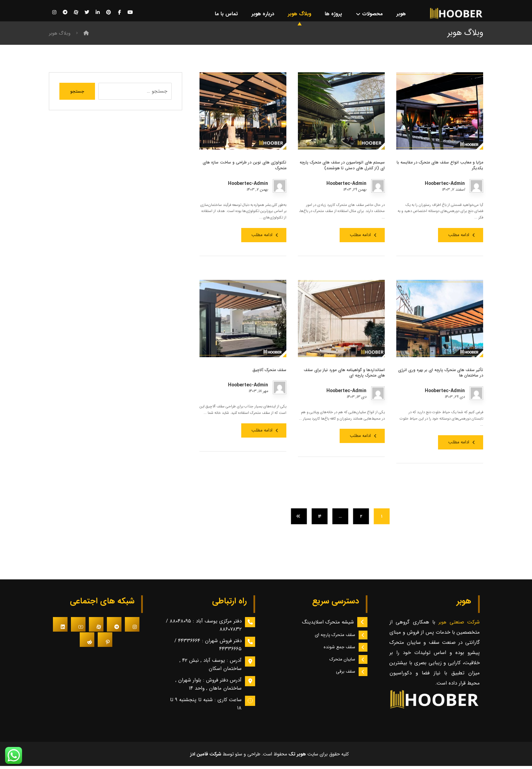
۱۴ (319, 519)
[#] (132, 627)
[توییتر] (87, 13)
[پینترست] (109, 13)
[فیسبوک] (119, 13)
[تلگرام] (65, 13)
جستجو (77, 94)
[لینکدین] (98, 13)
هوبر (444, 625)
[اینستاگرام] (54, 13)
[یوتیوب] (130, 13)
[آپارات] (76, 13)
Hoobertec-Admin (445, 186)
